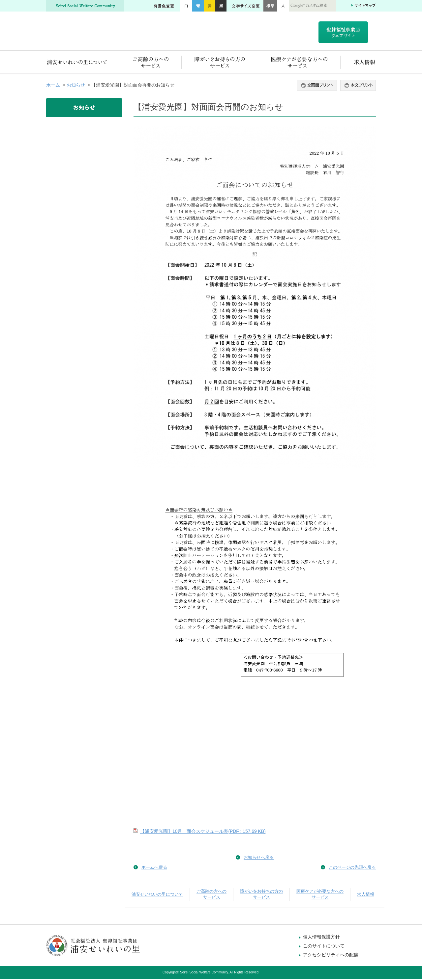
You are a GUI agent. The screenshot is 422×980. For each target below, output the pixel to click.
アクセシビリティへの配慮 (331, 956)
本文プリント (357, 87)
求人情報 (358, 63)
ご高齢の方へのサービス (151, 63)
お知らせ (76, 86)
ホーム (53, 86)
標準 (270, 6)
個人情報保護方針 (321, 938)
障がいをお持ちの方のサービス (220, 63)
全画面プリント (318, 87)
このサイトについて (324, 947)
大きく (283, 6)
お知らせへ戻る (259, 859)
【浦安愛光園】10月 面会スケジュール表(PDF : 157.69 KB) (203, 833)
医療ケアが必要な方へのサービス (299, 63)
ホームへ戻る (154, 869)
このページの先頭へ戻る (352, 869)
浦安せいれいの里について (83, 63)
